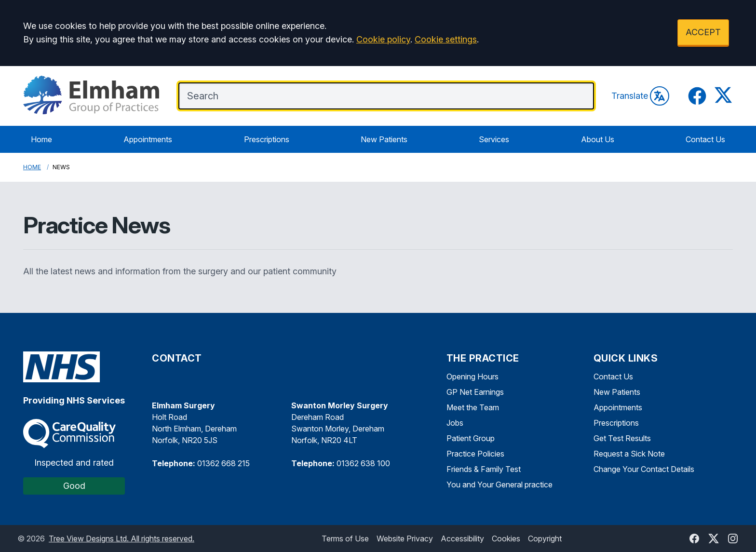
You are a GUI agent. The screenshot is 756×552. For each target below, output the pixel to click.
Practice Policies (475, 454)
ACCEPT (703, 32)
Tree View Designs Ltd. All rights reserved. (121, 539)
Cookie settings (446, 39)
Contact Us (705, 139)
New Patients (384, 139)
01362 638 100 (363, 463)
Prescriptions (267, 139)
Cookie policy (383, 39)
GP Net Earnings (475, 392)
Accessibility (462, 539)
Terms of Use (345, 539)
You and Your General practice (499, 485)
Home (41, 139)
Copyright (545, 539)
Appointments (148, 139)
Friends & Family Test (484, 469)
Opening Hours (472, 377)
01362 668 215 (223, 463)
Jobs (455, 423)
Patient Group (471, 438)
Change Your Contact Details (644, 469)
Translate (640, 96)
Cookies (506, 539)
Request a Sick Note (629, 454)
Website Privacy (405, 539)
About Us (598, 139)
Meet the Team (473, 407)
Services (494, 139)
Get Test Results (622, 438)
